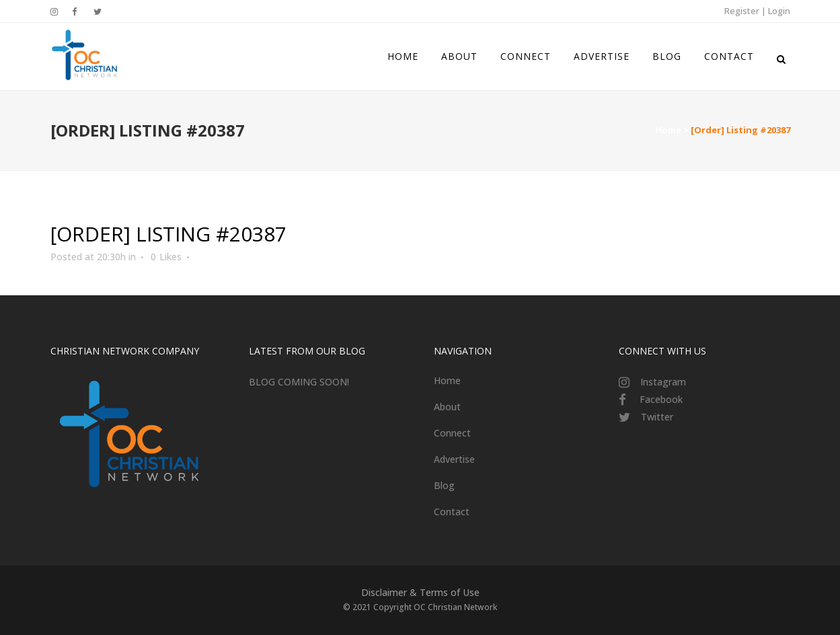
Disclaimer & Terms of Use (420, 592)
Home (668, 130)
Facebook (661, 399)
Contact (452, 512)
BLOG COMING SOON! (299, 382)
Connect (452, 433)
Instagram (663, 382)
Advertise (454, 459)
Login (779, 11)
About (447, 407)
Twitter (657, 417)
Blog (444, 485)
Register (742, 11)
